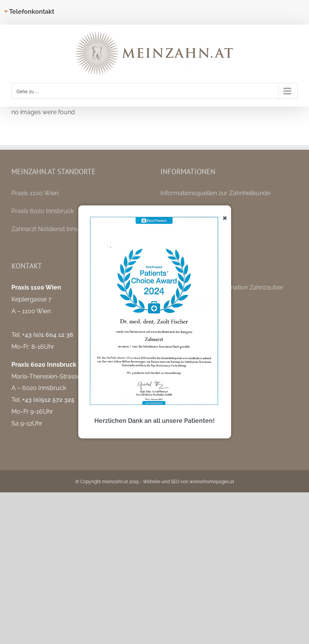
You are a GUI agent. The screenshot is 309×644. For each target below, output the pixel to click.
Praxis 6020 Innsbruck (43, 211)
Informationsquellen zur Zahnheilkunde (215, 193)
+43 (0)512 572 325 (48, 400)
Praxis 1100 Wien (35, 193)
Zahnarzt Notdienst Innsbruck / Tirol (63, 229)
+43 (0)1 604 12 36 (48, 335)
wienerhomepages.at (212, 482)
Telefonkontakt (32, 12)
